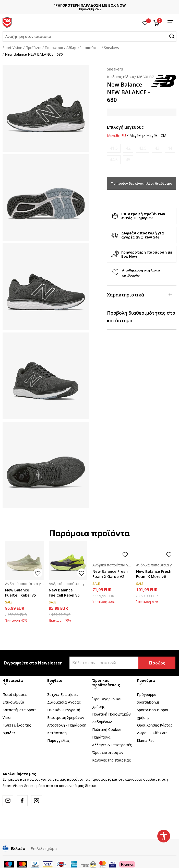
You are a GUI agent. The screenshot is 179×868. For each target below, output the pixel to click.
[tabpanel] (46, 108)
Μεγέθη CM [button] (156, 136)
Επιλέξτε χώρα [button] (44, 848)
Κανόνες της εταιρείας (111, 760)
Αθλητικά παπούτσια (83, 48)
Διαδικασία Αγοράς (64, 702)
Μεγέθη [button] (136, 136)
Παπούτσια (54, 48)
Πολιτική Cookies (107, 729)
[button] (90, 37)
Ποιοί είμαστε (15, 694)
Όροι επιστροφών (108, 752)
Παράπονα (101, 737)
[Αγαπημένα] (145, 23)
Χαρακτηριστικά (139, 294)
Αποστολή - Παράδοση (67, 725)
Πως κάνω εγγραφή (64, 710)
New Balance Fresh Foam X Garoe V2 (110, 574)
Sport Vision (12, 48)
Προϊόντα (33, 48)
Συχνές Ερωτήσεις (63, 694)
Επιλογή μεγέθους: (126, 127)
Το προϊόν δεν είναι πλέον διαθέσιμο (142, 183)
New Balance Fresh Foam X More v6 (154, 574)
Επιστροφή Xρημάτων (66, 717)
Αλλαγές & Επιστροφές (112, 745)
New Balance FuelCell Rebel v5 (21, 592)
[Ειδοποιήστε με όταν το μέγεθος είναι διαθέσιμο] (114, 148)
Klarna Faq (146, 740)
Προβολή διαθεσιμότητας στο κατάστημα (141, 316)
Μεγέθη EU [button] (116, 136)
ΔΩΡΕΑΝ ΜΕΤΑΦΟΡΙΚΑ (83, 5)
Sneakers (111, 48)
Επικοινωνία (13, 702)
